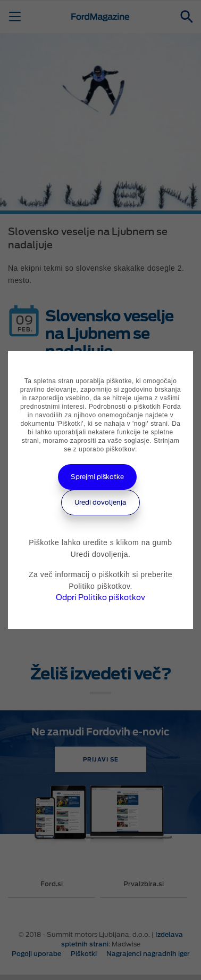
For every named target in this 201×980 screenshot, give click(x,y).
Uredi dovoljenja (100, 502)
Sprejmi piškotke (97, 477)
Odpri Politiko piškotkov (100, 597)
